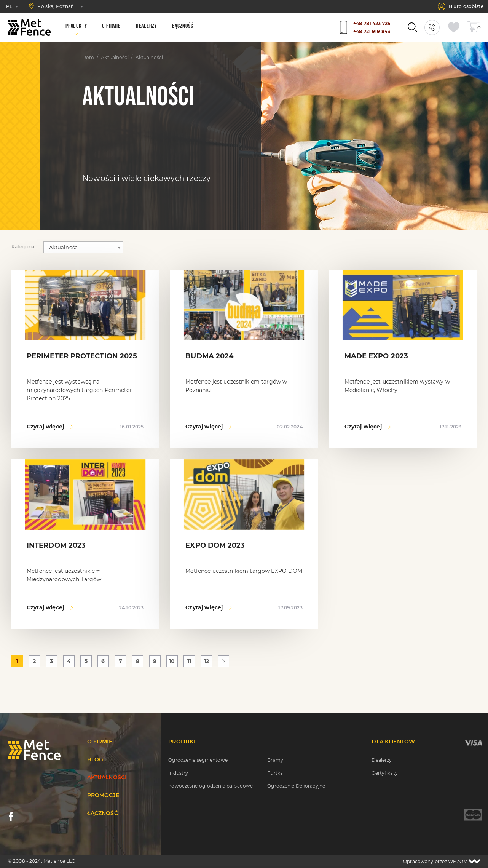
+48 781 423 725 (372, 23)
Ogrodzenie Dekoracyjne (296, 786)
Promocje (103, 795)
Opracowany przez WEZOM (442, 861)
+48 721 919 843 (372, 31)
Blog (95, 759)
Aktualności (115, 58)
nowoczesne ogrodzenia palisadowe (211, 786)
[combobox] (83, 247)
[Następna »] (223, 661)
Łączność (103, 813)
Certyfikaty (384, 773)
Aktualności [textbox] (64, 247)
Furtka (275, 773)
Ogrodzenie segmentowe (198, 760)
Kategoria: (24, 247)
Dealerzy (382, 760)
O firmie (100, 742)
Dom (88, 58)
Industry (178, 773)
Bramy (275, 760)
